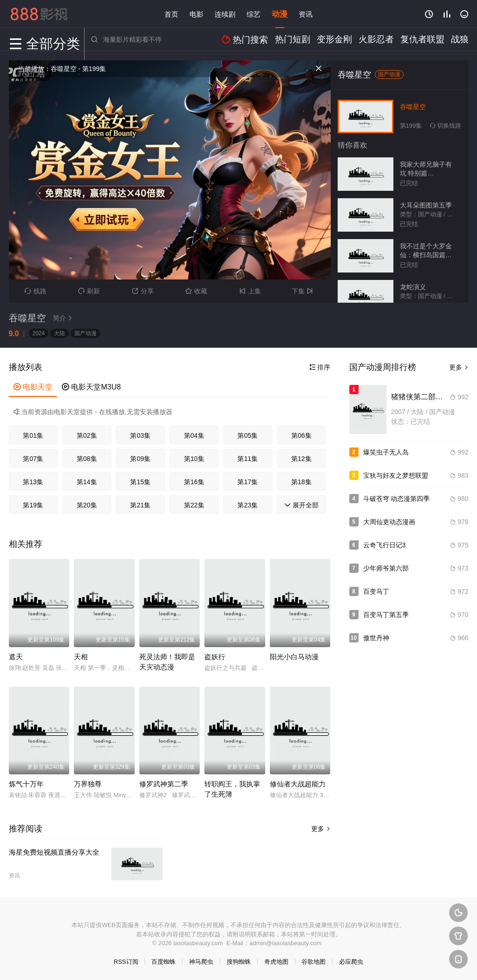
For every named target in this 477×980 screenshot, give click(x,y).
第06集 (301, 435)
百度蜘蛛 (163, 962)
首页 (171, 14)
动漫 (280, 14)
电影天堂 (33, 387)
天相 (81, 657)
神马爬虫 (201, 962)
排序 (320, 367)
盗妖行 (215, 657)
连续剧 (225, 14)
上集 (250, 291)
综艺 (254, 14)
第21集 (140, 505)
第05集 (248, 435)
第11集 (248, 459)
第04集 (194, 435)
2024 (39, 333)
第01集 (33, 435)
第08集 (87, 459)
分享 (143, 291)
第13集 (33, 482)
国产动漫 (85, 333)
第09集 (140, 459)
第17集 (248, 482)
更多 (321, 829)
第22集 (194, 505)
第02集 (87, 435)
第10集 (194, 459)
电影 (196, 14)
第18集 (301, 482)
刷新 (89, 291)
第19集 (33, 505)
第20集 (87, 505)
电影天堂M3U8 (91, 387)
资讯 (306, 14)
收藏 (196, 291)
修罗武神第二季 (164, 784)
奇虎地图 (276, 962)
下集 (304, 291)
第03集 (140, 435)
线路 (36, 291)
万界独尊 (88, 784)
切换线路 (446, 126)
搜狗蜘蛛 (239, 962)
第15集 (140, 482)
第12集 (301, 459)
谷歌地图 (314, 962)
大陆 (59, 333)
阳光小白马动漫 (294, 657)
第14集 (87, 482)
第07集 (33, 459)
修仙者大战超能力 (298, 784)
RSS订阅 (126, 962)
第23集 (248, 505)
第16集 (194, 482)
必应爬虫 (351, 962)
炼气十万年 (26, 784)
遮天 (16, 657)
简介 (64, 318)
